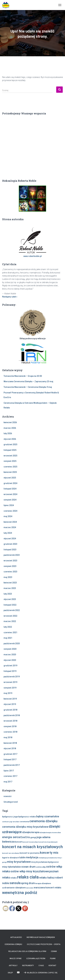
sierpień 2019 (10, 688)
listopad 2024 (10, 489)
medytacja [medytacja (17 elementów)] (32, 857)
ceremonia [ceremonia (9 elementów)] (24, 822)
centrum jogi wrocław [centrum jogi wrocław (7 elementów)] (11, 822)
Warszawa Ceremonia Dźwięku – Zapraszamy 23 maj (28, 381)
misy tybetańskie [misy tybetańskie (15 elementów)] (12, 867)
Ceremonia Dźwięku (13, 944)
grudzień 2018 (10, 710)
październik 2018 (12, 715)
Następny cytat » (10, 297)
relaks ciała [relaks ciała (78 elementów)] (28, 877)
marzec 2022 (10, 621)
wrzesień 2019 (10, 682)
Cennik (54, 951)
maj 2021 (8, 638)
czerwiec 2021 (10, 632)
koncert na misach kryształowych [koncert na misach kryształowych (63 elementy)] (32, 847)
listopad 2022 (10, 605)
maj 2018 (8, 737)
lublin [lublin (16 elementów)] (22, 857)
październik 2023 (12, 555)
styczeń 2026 (10, 439)
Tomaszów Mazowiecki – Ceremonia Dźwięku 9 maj (28, 387)
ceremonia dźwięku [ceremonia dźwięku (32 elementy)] (43, 821)
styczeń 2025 (10, 478)
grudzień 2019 (10, 666)
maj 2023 (8, 577)
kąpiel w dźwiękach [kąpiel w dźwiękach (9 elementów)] (11, 858)
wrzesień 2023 (10, 561)
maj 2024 (8, 516)
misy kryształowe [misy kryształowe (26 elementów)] (19, 862)
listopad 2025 (10, 450)
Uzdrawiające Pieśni (36, 959)
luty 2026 (8, 433)
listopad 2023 (10, 550)
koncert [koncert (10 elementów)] (19, 842)
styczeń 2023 (10, 599)
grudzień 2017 (10, 754)
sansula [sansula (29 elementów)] (15, 883)
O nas (41, 966)
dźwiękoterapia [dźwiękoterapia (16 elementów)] (31, 832)
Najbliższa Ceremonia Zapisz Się (40, 973)
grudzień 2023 (10, 544)
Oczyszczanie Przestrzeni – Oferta (44, 944)
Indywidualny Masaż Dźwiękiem (41, 937)
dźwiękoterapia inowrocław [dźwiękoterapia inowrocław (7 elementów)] (50, 833)
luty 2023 (8, 594)
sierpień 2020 (10, 649)
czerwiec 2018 (10, 732)
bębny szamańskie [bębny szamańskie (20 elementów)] (48, 816)
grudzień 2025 (10, 444)
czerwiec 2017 (10, 776)
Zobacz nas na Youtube (18, 973)
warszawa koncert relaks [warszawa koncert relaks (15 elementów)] (48, 887)
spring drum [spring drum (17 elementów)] (28, 883)
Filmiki (53, 959)
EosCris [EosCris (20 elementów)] (25, 837)
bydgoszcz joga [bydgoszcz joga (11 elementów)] (10, 817)
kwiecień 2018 (10, 743)
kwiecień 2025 (10, 472)
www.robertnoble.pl (33, 256)
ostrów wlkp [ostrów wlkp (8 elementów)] (41, 867)
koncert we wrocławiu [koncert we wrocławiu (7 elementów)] (11, 853)
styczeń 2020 (10, 660)
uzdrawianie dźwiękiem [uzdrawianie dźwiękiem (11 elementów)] (14, 888)
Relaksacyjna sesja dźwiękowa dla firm (27, 951)
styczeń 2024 (10, 539)
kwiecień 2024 (10, 522)
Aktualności (16, 937)
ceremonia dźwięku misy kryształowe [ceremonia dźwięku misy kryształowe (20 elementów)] (25, 827)
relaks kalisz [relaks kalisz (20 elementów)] (47, 878)
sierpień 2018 (10, 726)
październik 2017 (12, 765)
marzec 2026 (10, 428)
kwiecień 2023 (10, 583)
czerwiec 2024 (10, 511)
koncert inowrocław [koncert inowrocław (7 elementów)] (30, 842)
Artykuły (13, 966)
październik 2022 (12, 610)
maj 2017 (8, 782)
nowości (8, 796)
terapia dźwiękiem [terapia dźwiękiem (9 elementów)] (43, 883)
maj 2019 (8, 693)
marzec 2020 (10, 655)
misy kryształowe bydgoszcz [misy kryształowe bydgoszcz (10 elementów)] (45, 862)
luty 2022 (8, 627)
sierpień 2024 (10, 500)
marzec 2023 (10, 588)
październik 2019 (12, 677)
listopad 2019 (10, 671)
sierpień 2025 (10, 461)
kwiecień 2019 (10, 699)
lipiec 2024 (9, 505)
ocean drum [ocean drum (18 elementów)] (28, 867)
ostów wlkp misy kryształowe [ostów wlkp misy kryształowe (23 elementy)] (30, 871)
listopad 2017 (10, 759)
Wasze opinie (16, 959)
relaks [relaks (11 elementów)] (14, 878)
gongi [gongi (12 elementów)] (33, 837)
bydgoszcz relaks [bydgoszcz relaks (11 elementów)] (27, 817)
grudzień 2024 (10, 483)
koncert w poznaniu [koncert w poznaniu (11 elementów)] (30, 853)
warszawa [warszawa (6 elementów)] (30, 888)
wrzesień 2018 (10, 721)
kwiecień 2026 (10, 422)
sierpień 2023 (10, 566)
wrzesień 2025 (10, 456)
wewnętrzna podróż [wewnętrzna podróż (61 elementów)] (20, 893)
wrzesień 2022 (10, 616)
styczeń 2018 (10, 748)
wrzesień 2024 (10, 494)
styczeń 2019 (10, 704)
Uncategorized (11, 802)
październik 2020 (12, 644)
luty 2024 (8, 533)
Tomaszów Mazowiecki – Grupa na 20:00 (23, 376)
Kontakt (52, 966)
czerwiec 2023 (10, 572)
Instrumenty (28, 966)
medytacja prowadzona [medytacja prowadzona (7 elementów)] (48, 858)
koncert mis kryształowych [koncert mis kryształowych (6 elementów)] (48, 842)
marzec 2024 (10, 527)
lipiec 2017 (9, 771)
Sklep (10, 973)
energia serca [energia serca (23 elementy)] (11, 837)
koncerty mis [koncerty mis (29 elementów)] (49, 853)
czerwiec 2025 (10, 467)
